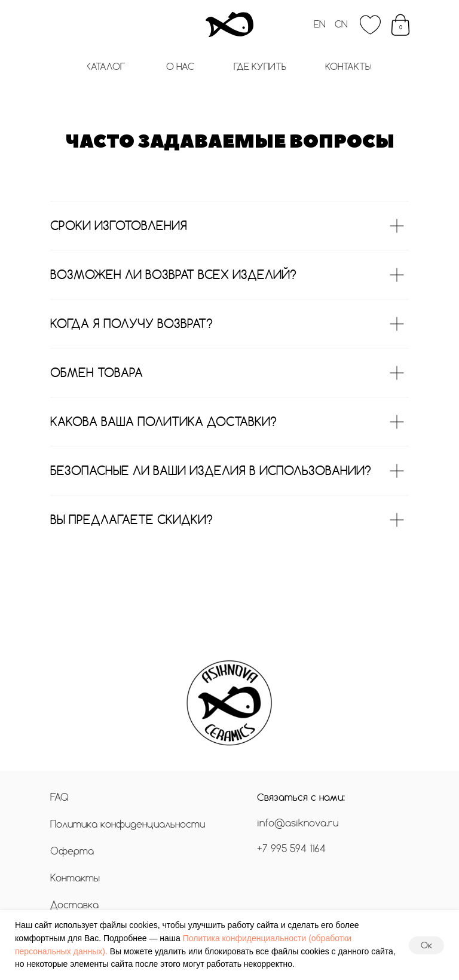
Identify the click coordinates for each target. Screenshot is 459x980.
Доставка (74, 904)
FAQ (59, 797)
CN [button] (341, 24)
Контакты (75, 878)
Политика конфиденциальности (128, 824)
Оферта (72, 851)
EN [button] (320, 24)
